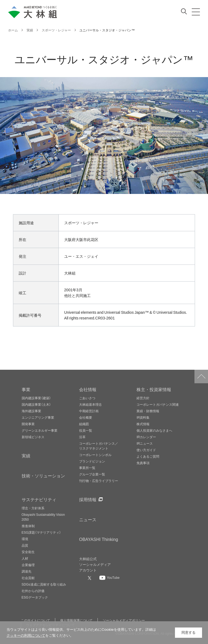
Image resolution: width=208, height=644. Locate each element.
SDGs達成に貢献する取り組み (44, 584)
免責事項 (143, 463)
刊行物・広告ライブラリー (99, 481)
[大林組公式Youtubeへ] (109, 577)
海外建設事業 (31, 411)
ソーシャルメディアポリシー (124, 620)
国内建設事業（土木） (36, 404)
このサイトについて (35, 620)
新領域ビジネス (33, 437)
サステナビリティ (39, 499)
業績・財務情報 (148, 411)
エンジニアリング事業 (38, 417)
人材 (25, 558)
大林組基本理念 (90, 404)
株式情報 (143, 424)
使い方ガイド (146, 450)
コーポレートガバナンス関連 (158, 404)
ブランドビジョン (92, 461)
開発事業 (28, 424)
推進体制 (28, 526)
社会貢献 (28, 578)
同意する (188, 633)
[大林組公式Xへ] (90, 578)
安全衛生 (28, 552)
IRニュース (145, 443)
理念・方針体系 (33, 508)
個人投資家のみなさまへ (154, 430)
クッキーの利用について (26, 635)
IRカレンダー (146, 437)
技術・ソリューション (43, 475)
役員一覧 (86, 430)
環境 (25, 539)
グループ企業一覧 (92, 474)
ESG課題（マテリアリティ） (41, 532)
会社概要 (86, 417)
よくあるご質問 (148, 456)
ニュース (88, 519)
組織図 (84, 424)
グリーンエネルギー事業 (40, 430)
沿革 (82, 437)
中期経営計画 (89, 411)
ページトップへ (201, 377)
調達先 (27, 571)
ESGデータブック (35, 597)
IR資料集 (143, 417)
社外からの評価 (33, 591)
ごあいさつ (87, 398)
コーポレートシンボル (95, 455)
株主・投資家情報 (154, 389)
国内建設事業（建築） (36, 398)
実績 (26, 455)
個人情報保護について (76, 620)
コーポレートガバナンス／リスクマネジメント (99, 446)
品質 (25, 545)
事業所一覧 (87, 468)
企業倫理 (28, 565)
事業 (26, 389)
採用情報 (88, 499)
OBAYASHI (99, 539)
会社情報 (88, 389)
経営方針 (143, 398)
